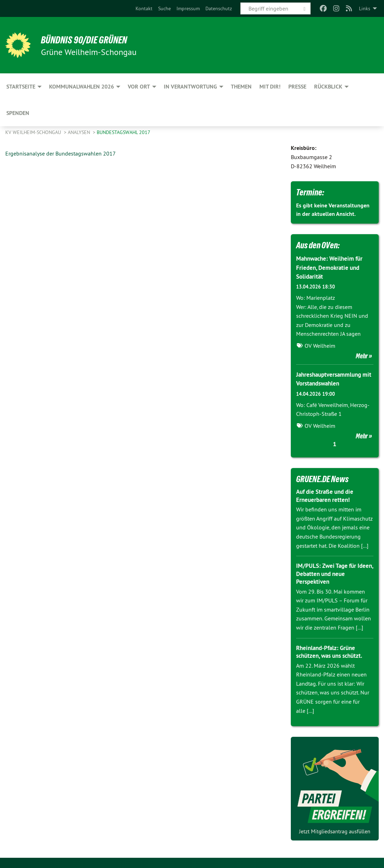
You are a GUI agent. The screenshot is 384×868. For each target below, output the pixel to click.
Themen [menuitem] (241, 87)
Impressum (188, 8)
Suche (164, 8)
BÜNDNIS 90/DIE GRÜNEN (92, 40)
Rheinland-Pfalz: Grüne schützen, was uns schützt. (332, 651)
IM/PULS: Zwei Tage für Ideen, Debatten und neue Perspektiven (331, 573)
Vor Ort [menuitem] (139, 87)
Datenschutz (219, 8)
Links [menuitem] (365, 8)
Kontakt (144, 8)
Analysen (80, 132)
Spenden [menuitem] (18, 113)
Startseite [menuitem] (21, 87)
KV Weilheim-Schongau (34, 132)
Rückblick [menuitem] (328, 87)
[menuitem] (144, 8)
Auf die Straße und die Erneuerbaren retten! (327, 496)
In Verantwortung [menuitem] (190, 87)
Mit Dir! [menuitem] (270, 87)
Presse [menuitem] (297, 87)
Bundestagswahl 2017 (124, 132)
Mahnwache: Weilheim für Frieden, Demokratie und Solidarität (332, 267)
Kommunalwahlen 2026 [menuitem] (82, 87)
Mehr (362, 356)
